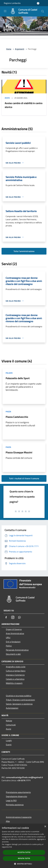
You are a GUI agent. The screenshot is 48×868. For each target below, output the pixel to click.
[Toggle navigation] (5, 11)
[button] (24, 864)
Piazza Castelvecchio (17, 417)
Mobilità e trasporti (14, 683)
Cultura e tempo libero (16, 671)
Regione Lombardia (12, 3)
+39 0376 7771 (24, 780)
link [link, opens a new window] (11, 847)
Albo (8, 821)
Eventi (9, 745)
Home (9, 49)
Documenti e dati (13, 654)
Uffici (8, 638)
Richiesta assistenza (15, 805)
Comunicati (11, 725)
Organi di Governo (14, 629)
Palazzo (9, 373)
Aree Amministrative (15, 633)
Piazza (8, 412)
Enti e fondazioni (13, 642)
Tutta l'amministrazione (24, 251)
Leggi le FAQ (11, 800)
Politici (9, 646)
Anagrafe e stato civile (16, 667)
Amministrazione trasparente (19, 817)
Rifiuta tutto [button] (24, 858)
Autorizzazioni (12, 708)
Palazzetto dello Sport (18, 378)
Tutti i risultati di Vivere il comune (24, 478)
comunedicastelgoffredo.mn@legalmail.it (24, 777)
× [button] (45, 827)
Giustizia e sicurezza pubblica (19, 696)
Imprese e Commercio (15, 675)
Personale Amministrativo (17, 650)
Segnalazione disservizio (16, 796)
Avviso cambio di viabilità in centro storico (24, 105)
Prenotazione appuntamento (18, 792)
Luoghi (9, 740)
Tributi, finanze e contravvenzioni (20, 700)
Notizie (9, 721)
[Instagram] (13, 617)
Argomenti (20, 49)
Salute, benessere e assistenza (19, 704)
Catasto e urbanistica (15, 679)
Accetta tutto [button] (24, 852)
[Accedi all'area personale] (38, 3)
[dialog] (24, 846)
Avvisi (7, 98)
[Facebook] (6, 617)
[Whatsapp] (19, 617)
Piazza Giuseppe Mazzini (19, 452)
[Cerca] (43, 11)
